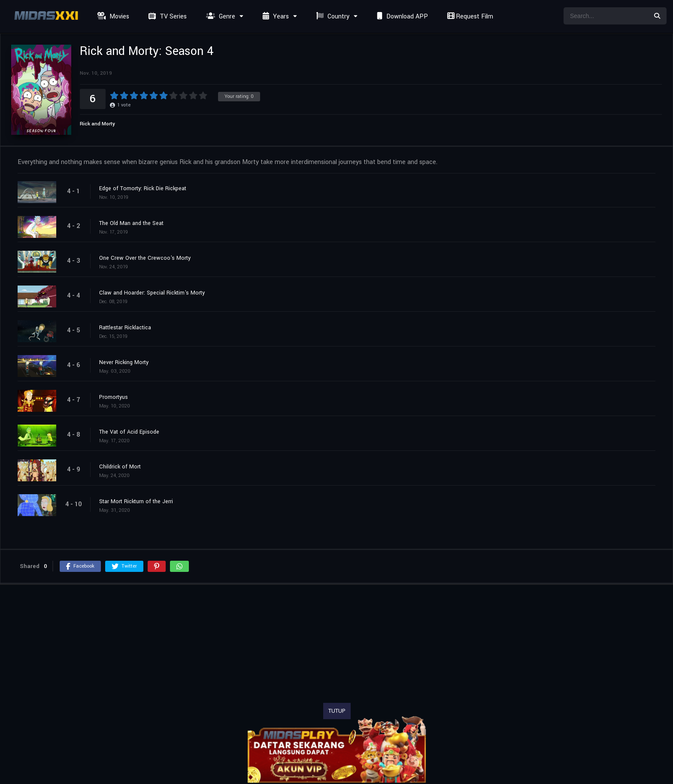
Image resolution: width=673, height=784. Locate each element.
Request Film (469, 17)
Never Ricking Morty (124, 362)
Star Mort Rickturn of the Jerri (136, 501)
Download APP (401, 17)
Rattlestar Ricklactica (125, 328)
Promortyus (114, 397)
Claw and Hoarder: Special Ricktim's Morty (152, 293)
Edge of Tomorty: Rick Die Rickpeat (143, 188)
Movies (112, 17)
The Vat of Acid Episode (129, 432)
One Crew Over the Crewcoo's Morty (145, 258)
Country (332, 17)
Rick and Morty (97, 124)
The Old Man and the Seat (131, 223)
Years (275, 17)
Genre (220, 17)
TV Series (167, 17)
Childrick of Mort (120, 467)
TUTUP (337, 711)
